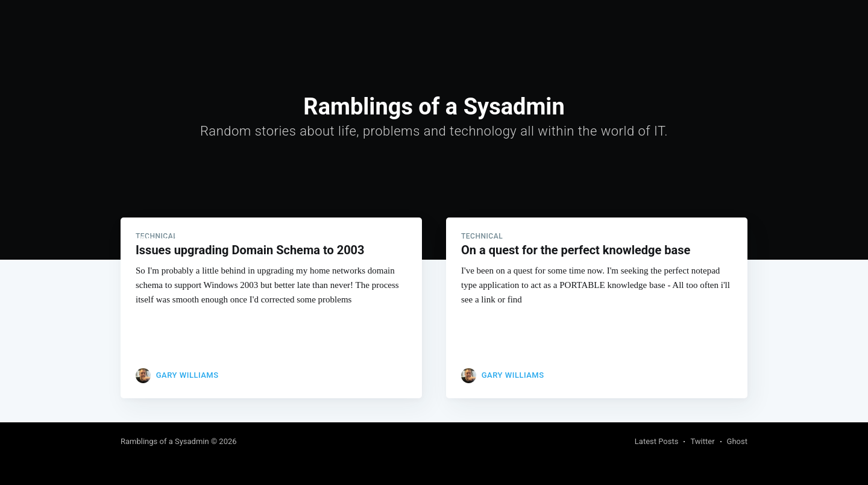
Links (291, 240)
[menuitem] (256, 240)
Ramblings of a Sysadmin (175, 240)
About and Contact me (362, 240)
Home (256, 240)
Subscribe (725, 240)
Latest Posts (657, 441)
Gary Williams (187, 375)
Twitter (702, 441)
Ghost (737, 441)
